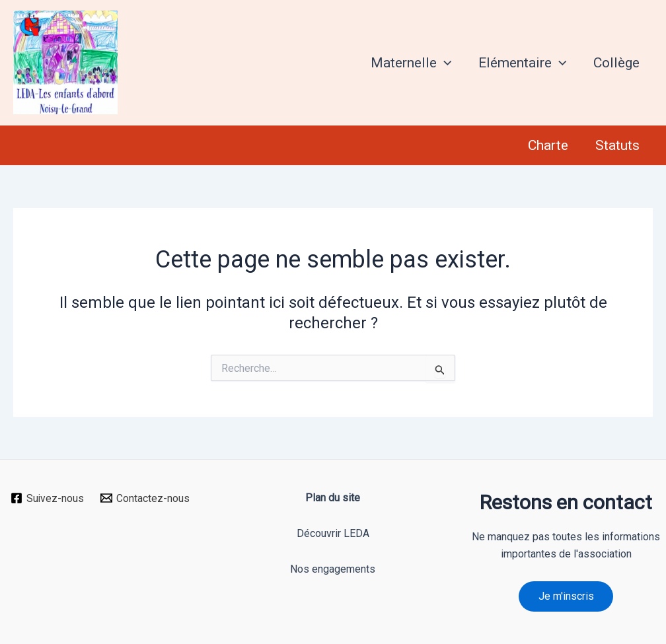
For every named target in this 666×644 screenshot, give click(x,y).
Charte (547, 145)
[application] (442, 63)
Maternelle (409, 63)
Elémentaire (521, 63)
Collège (616, 63)
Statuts (617, 145)
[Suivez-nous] (47, 498)
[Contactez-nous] (145, 498)
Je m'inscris (566, 596)
